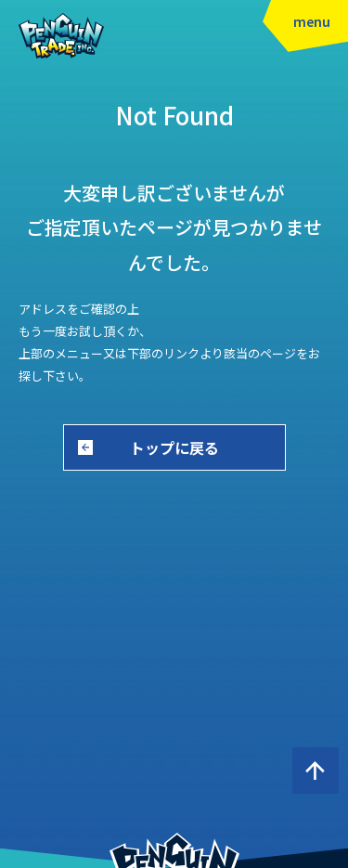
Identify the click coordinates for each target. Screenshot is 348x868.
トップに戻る (174, 447)
